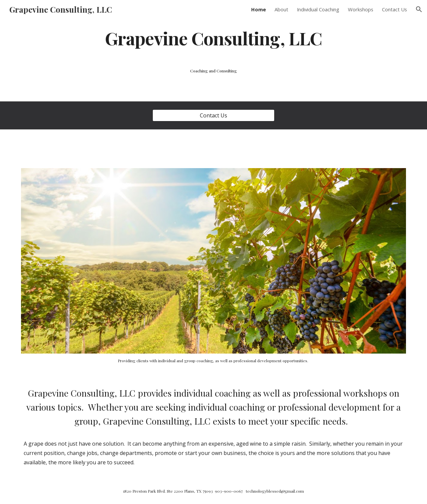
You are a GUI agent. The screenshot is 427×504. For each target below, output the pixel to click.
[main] (213, 38)
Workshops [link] (361, 9)
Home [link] (259, 9)
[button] (419, 9)
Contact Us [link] (394, 9)
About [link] (281, 9)
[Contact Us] (213, 115)
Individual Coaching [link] (318, 9)
